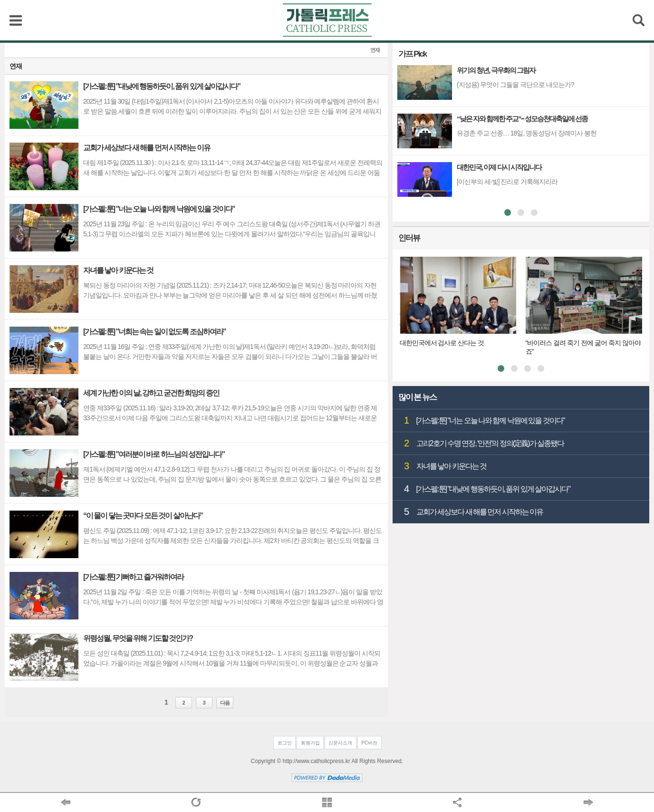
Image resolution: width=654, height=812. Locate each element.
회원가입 (310, 743)
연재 (375, 50)
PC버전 (369, 743)
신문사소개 (340, 743)
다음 (225, 703)
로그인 (285, 743)
